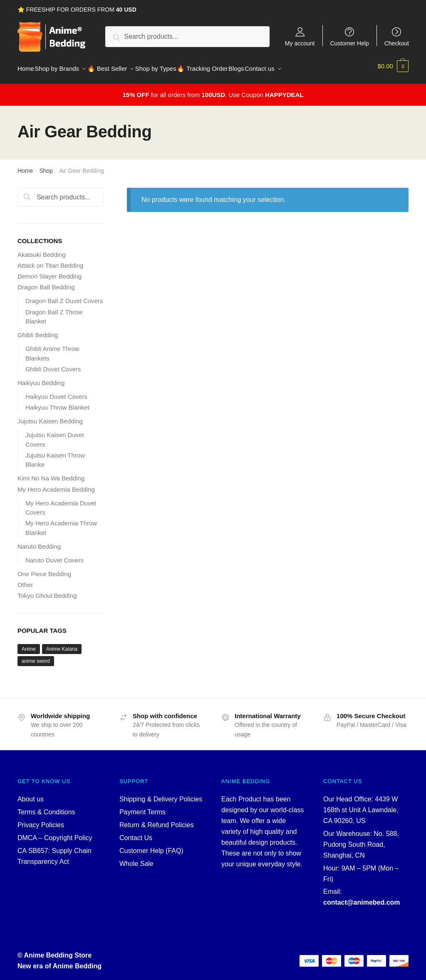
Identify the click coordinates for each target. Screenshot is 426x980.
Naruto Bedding (39, 541)
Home (25, 166)
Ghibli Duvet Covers (53, 364)
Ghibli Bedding (38, 330)
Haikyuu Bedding (41, 378)
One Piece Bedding (44, 569)
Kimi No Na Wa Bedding (51, 473)
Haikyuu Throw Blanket (57, 402)
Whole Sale (136, 859)
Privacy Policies (41, 820)
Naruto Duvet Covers (54, 555)
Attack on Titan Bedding (50, 260)
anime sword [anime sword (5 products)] (36, 656)
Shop (46, 166)
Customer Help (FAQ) (151, 846)
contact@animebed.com (362, 897)
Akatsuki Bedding (42, 250)
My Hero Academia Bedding (56, 484)
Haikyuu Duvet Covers (56, 392)
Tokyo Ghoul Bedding (47, 591)
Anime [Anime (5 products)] (29, 644)
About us (31, 794)
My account (300, 43)
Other (25, 580)
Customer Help (349, 43)
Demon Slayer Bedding (50, 271)
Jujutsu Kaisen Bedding (50, 416)
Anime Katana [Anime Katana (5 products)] (62, 644)
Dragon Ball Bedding (46, 282)
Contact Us (136, 833)
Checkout (397, 43)
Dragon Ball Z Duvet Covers (64, 296)
